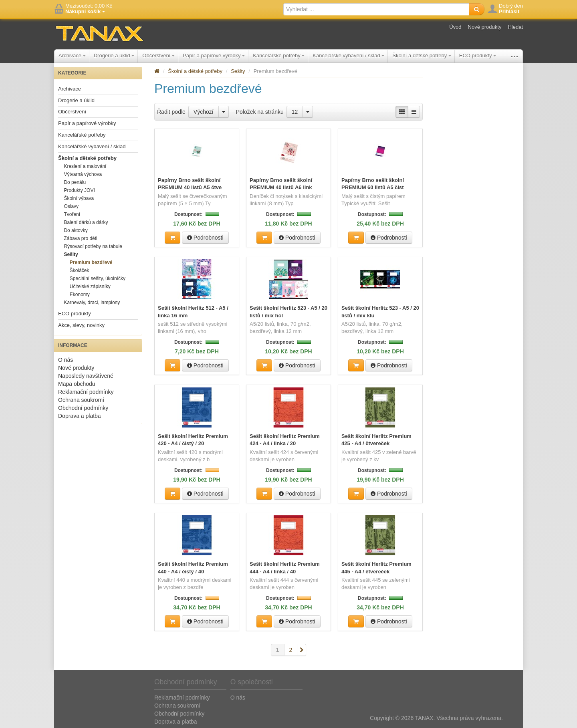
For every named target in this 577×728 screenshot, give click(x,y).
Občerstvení (158, 55)
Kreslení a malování (85, 166)
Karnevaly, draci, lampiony (92, 302)
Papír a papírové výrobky (214, 55)
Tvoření (72, 214)
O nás (66, 360)
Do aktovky (76, 230)
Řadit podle (171, 112)
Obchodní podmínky (83, 408)
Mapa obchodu (77, 384)
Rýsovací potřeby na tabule (93, 246)
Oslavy (71, 206)
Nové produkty (485, 27)
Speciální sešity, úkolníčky (98, 278)
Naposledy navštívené (86, 376)
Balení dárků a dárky (86, 222)
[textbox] (376, 9)
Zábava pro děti (80, 238)
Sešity (71, 254)
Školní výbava (79, 198)
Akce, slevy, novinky (81, 325)
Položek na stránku (260, 112)
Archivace (72, 55)
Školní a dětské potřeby (422, 55)
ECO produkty (478, 55)
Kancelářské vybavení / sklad (348, 55)
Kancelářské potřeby (279, 55)
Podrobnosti (205, 237)
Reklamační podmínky (86, 392)
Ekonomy (80, 294)
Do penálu (75, 182)
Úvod (455, 27)
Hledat (515, 27)
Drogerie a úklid (114, 55)
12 (295, 112)
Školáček (80, 270)
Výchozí (204, 112)
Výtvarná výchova (83, 174)
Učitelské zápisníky (90, 286)
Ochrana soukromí (81, 400)
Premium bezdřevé (91, 262)
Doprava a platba (80, 416)
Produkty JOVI (79, 190)
